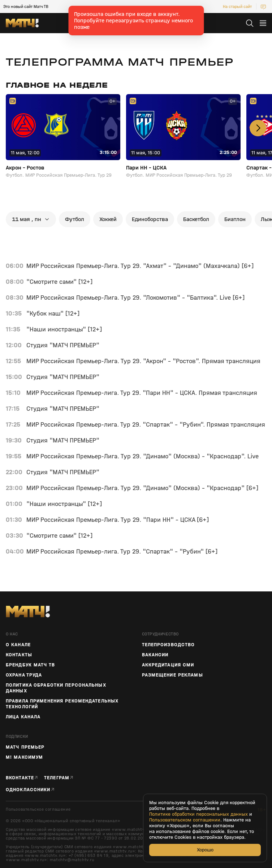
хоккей (108, 219)
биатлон (235, 219)
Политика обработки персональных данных (56, 688)
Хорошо (205, 850)
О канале (18, 645)
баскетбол (196, 219)
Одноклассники (28, 790)
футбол (75, 219)
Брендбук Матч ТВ (30, 665)
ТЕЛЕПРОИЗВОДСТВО (169, 645)
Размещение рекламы (172, 675)
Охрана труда (24, 675)
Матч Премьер (25, 747)
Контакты (19, 655)
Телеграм (57, 778)
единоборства (150, 219)
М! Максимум (24, 757)
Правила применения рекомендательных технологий (62, 704)
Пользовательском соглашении (185, 820)
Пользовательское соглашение (38, 809)
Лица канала (23, 717)
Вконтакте (20, 778)
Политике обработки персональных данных (198, 814)
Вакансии (155, 655)
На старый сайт (237, 6)
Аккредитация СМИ (168, 665)
